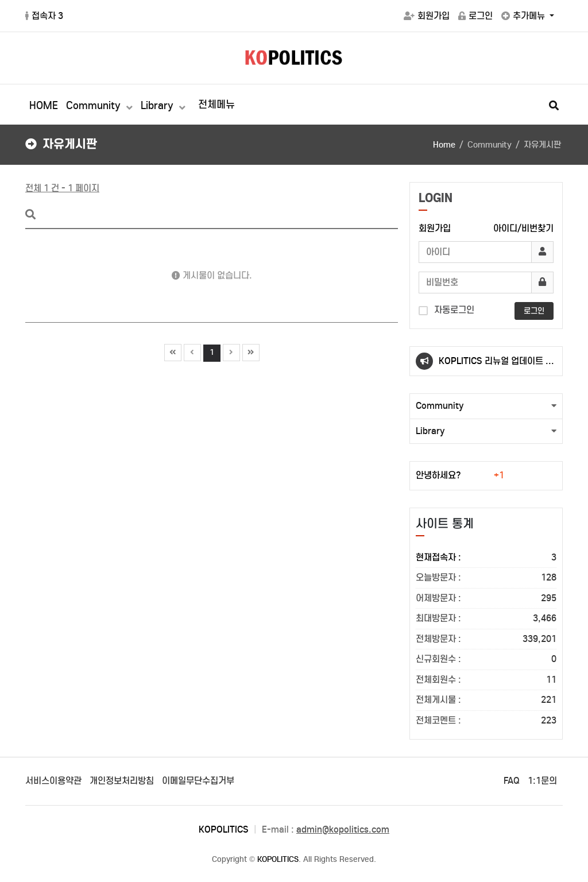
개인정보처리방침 (122, 781)
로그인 (475, 16)
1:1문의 (542, 781)
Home (444, 145)
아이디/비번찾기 (523, 228)
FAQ (512, 781)
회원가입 (427, 16)
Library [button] (430, 431)
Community (95, 106)
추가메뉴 (524, 16)
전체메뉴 (216, 105)
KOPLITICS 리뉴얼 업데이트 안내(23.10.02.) (496, 365)
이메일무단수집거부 (198, 781)
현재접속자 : (486, 558)
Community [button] (440, 406)
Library (158, 106)
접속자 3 (44, 16)
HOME (44, 106)
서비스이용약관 (53, 781)
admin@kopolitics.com (343, 829)
